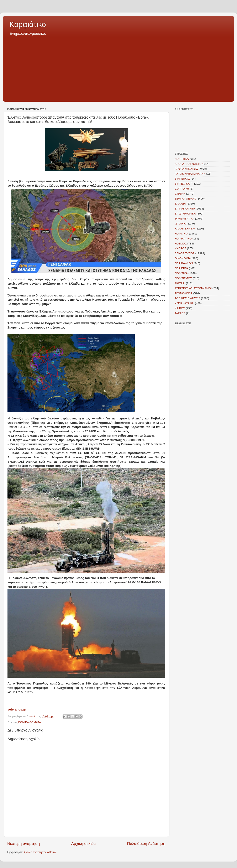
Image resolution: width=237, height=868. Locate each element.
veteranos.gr (17, 709)
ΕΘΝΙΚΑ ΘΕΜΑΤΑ (30, 722)
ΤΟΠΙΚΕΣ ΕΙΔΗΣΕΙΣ (187, 298)
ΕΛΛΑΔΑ (180, 204)
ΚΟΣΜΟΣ (181, 244)
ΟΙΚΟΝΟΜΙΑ (183, 258)
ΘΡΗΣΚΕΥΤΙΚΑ (185, 219)
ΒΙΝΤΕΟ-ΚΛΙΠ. (184, 184)
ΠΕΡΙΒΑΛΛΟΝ (184, 263)
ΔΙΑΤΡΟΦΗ (182, 189)
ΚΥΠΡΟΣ (180, 248)
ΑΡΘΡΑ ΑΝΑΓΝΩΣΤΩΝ (189, 164)
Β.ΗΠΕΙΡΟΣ (182, 179)
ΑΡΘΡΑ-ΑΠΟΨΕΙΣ (186, 169)
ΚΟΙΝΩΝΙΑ (181, 234)
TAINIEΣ (180, 313)
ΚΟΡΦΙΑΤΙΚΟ (183, 239)
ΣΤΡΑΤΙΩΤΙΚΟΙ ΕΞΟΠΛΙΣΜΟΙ (193, 288)
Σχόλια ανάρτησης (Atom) (40, 852)
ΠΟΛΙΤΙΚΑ (181, 273)
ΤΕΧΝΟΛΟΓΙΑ (184, 293)
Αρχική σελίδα (84, 844)
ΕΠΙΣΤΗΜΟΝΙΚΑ (185, 214)
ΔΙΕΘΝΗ (180, 194)
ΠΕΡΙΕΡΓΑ (181, 268)
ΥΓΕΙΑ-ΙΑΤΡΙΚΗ (184, 303)
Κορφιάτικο (28, 24)
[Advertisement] (118, 67)
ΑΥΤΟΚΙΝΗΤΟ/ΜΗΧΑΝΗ (190, 174)
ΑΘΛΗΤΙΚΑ (182, 159)
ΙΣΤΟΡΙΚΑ (181, 224)
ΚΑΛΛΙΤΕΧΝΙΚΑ (185, 229)
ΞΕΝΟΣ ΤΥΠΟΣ (185, 253)
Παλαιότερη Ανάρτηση (146, 844)
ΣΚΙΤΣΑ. (180, 283)
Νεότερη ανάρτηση (24, 844)
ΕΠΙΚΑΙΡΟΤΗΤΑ (185, 209)
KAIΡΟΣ (180, 308)
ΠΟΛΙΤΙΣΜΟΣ (183, 278)
